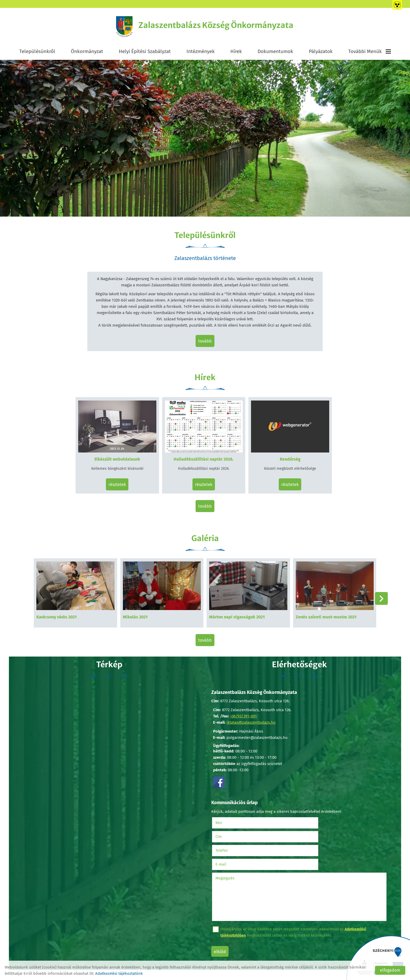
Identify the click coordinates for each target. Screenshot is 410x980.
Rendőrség (288, 459)
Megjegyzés (227, 843)
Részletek (120, 484)
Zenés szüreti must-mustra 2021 (324, 612)
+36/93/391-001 (243, 711)
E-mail (315, 829)
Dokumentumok (275, 53)
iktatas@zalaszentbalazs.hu (251, 717)
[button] (379, 596)
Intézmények (201, 53)
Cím (306, 815)
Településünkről (37, 53)
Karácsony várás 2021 (61, 612)
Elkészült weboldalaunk (120, 459)
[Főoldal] (118, 27)
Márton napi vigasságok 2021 (237, 612)
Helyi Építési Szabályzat (145, 53)
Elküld (221, 916)
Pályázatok (321, 53)
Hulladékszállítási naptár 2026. (204, 459)
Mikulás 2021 (138, 612)
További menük (370, 53)
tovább (205, 343)
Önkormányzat (87, 53)
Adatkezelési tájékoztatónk (119, 973)
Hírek (236, 53)
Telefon (230, 829)
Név (227, 815)
